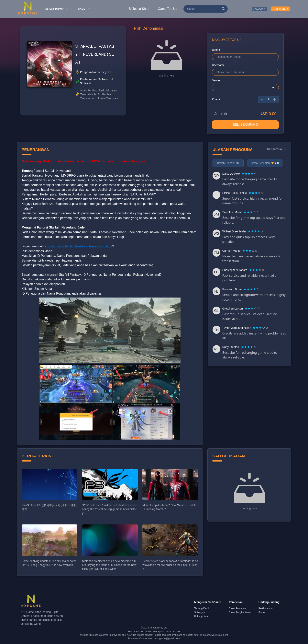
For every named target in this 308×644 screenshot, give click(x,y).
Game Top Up (168, 9)
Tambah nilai (79, 247)
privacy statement (219, 636)
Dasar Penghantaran (240, 613)
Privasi (262, 613)
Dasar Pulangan (237, 609)
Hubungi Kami (202, 617)
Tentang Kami (201, 609)
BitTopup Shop (139, 9)
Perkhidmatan (266, 609)
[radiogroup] (249, 174)
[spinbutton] (268, 100)
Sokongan (200, 613)
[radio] (243, 174)
